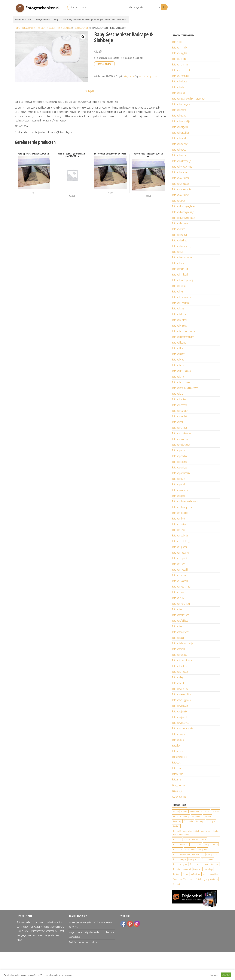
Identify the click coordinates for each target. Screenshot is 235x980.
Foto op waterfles (180, 689)
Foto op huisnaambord (182, 297)
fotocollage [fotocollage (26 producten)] (177, 821)
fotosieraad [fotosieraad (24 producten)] (197, 869)
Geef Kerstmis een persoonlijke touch (85, 942)
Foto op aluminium (180, 64)
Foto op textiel (178, 649)
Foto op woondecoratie (183, 728)
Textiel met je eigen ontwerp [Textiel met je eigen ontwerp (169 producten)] (207, 879)
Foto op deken (179, 229)
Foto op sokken (179, 575)
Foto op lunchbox (180, 405)
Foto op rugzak (178, 496)
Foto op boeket (179, 150)
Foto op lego (178, 394)
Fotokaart (176, 762)
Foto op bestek (179, 115)
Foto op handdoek (180, 274)
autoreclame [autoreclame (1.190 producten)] (194, 811)
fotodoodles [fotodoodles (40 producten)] (189, 821)
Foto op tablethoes (181, 615)
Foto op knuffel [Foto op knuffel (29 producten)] (212, 854)
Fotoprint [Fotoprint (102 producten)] (177, 869)
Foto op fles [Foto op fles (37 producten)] (178, 849)
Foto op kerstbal (179, 320)
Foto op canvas (179, 201)
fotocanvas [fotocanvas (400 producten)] (207, 816)
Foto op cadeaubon (181, 178)
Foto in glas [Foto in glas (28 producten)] (211, 821)
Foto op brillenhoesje (182, 161)
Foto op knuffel (179, 354)
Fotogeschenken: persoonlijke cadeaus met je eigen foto (47, 28)
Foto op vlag (177, 677)
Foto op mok (178, 422)
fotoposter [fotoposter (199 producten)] (215, 864)
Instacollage (177, 791)
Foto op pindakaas (180, 456)
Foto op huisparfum (181, 303)
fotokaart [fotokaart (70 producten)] (176, 826)
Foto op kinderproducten (183, 337)
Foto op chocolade (180, 223)
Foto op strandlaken (181, 604)
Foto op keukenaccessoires (184, 331)
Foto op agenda (179, 59)
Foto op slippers (179, 547)
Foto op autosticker (181, 76)
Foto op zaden (178, 734)
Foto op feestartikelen (182, 257)
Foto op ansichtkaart (181, 70)
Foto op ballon (178, 93)
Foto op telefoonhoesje (183, 643)
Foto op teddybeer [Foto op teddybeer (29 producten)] (180, 864)
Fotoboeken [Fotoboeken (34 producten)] (196, 816)
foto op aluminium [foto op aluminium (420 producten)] (199, 839)
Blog (56, 19)
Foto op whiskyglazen (181, 700)
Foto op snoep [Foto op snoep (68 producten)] (207, 859)
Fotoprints (177, 779)
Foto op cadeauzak (180, 195)
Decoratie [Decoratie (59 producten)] (215, 811)
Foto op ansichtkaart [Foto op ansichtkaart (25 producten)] (181, 844)
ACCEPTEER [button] (226, 975)
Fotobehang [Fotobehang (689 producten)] (185, 816)
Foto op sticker (179, 598)
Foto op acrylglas (180, 53)
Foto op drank (178, 252)
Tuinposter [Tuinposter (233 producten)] (177, 884)
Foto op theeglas (180, 655)
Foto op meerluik (180, 416)
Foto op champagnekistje (183, 212)
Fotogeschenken (81, 28)
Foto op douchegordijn (182, 246)
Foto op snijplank (180, 558)
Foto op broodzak (180, 172)
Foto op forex (178, 263)
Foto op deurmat (180, 235)
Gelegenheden (43, 19)
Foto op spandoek (180, 581)
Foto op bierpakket (181, 133)
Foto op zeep (178, 740)
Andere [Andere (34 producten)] (184, 811)
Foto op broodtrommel (182, 167)
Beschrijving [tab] (89, 91)
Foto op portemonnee (182, 473)
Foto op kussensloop (181, 371)
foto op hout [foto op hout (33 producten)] (202, 849)
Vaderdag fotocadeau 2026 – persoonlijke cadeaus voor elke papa (95, 19)
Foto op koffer (178, 365)
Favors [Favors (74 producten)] (176, 816)
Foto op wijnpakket (180, 723)
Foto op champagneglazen (184, 206)
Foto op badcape (180, 81)
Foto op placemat (180, 462)
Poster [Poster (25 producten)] (205, 874)
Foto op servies (179, 524)
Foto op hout (178, 291)
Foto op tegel (178, 638)
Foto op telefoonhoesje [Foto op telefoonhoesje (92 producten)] (199, 864)
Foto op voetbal (179, 683)
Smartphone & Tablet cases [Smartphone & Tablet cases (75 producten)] (183, 879)
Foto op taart (178, 609)
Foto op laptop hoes (181, 382)
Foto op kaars (178, 308)
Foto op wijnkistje (180, 711)
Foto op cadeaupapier (182, 189)
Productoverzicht (23, 19)
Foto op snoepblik (180, 570)
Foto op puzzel (178, 484)
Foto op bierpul (179, 138)
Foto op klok (178, 348)
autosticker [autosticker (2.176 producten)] (205, 811)
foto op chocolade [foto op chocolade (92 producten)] (211, 844)
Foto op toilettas (179, 666)
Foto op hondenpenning (183, 280)
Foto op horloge (179, 286)
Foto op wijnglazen (180, 706)
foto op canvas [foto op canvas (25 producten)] (196, 844)
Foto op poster (179, 479)
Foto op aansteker (180, 47)
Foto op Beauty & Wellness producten (189, 98)
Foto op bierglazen (180, 127)
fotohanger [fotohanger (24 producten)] (200, 821)
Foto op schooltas (180, 513)
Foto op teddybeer (181, 632)
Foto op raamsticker (181, 490)
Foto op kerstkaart (180, 326)
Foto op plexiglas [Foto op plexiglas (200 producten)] (180, 859)
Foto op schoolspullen (182, 507)
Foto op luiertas (179, 399)
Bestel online (104, 64)
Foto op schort (179, 518)
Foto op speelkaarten (182, 586)
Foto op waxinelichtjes (182, 694)
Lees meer (214, 975)
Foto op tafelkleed (180, 621)
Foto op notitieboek (181, 439)
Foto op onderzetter (181, 445)
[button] (83, 37)
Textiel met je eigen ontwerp (149, 76)
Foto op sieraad (179, 530)
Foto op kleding (179, 342)
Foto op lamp (178, 377)
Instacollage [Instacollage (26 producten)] (208, 869)
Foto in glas (177, 42)
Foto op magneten (180, 411)
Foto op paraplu (179, 450)
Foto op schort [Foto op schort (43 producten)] (194, 859)
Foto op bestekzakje (181, 121)
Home (17, 28)
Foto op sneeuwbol (181, 553)
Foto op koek (178, 359)
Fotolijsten (177, 768)
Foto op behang (179, 110)
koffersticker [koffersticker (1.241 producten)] (195, 874)
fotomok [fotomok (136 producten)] (187, 839)
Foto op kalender (180, 314)
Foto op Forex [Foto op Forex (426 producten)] (190, 849)
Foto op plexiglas (180, 467)
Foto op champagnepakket (184, 218)
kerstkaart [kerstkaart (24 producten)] (177, 874)
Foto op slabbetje (180, 535)
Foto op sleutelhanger (182, 541)
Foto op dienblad (180, 240)
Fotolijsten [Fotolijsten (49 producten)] (177, 839)
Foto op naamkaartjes (182, 433)
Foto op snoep (179, 564)
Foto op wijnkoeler (180, 717)
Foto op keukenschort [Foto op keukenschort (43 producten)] (181, 854)
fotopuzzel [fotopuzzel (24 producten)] (187, 869)
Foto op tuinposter (180, 672)
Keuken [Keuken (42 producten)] (185, 874)
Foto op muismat (180, 428)
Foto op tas (177, 626)
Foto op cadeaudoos (181, 184)
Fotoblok (176, 745)
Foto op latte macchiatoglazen (185, 388)
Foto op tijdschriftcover (182, 660)
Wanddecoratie (179, 797)
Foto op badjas (179, 87)
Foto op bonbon (179, 155)
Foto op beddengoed (182, 104)
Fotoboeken (178, 751)
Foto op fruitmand (180, 269)
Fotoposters (178, 774)
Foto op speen (179, 592)
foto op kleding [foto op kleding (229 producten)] (198, 854)
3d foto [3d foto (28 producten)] (176, 811)
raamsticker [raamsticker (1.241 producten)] (214, 874)
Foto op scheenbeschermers (185, 501)
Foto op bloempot (180, 144)
